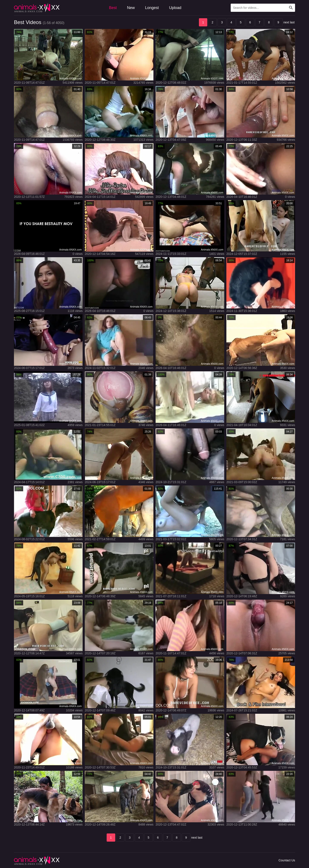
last (292, 22)
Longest (152, 8)
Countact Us (287, 860)
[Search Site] (291, 8)
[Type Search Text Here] (263, 8)
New (131, 8)
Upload (175, 8)
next (286, 22)
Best (113, 8)
